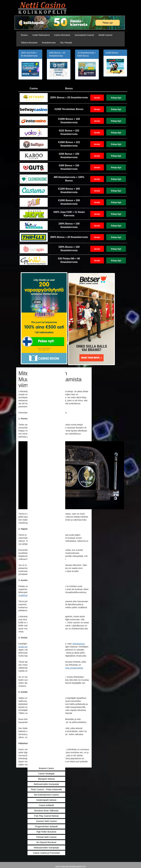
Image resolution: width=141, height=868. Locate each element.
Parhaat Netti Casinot (46, 837)
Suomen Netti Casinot (46, 821)
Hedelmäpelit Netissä (46, 800)
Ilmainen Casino (46, 768)
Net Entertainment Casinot (46, 795)
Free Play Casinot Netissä (46, 816)
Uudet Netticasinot (41, 35)
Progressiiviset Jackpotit (46, 826)
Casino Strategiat (46, 774)
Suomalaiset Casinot (84, 35)
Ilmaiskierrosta (49, 43)
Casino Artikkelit (46, 805)
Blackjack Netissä (46, 779)
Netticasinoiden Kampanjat (46, 784)
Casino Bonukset (62, 35)
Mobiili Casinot (105, 35)
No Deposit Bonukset (46, 842)
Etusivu (24, 35)
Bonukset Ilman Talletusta (46, 811)
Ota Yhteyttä (66, 43)
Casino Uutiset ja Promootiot (46, 853)
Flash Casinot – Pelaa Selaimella (46, 789)
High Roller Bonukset (46, 832)
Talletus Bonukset (29, 43)
